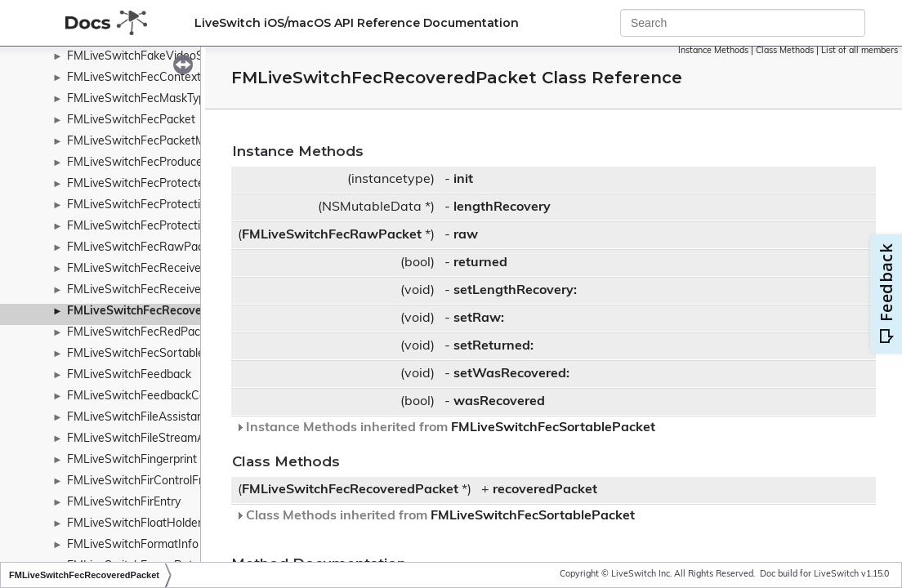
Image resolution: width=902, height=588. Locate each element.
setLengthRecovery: (515, 291)
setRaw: (479, 318)
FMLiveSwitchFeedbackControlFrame (165, 396)
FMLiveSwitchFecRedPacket (142, 333)
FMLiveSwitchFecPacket (131, 120)
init (463, 180)
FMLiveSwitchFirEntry (124, 503)
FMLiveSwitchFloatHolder (134, 524)
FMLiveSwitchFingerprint (132, 460)
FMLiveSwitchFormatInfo (133, 545)
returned (480, 263)
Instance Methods (713, 51)
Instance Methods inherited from (445, 428)
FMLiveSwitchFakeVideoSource (150, 57)
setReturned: (493, 346)
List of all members (860, 51)
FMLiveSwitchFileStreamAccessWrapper (174, 439)
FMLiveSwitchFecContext (134, 78)
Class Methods (785, 51)
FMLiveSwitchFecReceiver (136, 290)
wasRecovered (499, 402)
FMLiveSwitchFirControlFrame (146, 481)
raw (466, 235)
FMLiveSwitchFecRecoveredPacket (162, 312)
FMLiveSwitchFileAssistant (137, 418)
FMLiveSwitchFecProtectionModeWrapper (178, 205)
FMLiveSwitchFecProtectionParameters (171, 227)
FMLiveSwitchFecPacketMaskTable (159, 142)
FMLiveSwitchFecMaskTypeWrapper (163, 99)
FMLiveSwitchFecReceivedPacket (155, 269)
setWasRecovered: (511, 374)
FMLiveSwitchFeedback (129, 375)
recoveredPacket (545, 490)
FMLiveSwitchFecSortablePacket (154, 354)
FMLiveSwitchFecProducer (137, 163)
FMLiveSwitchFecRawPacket (143, 248)
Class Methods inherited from (435, 516)
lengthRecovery (502, 207)
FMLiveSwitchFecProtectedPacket (157, 184)
